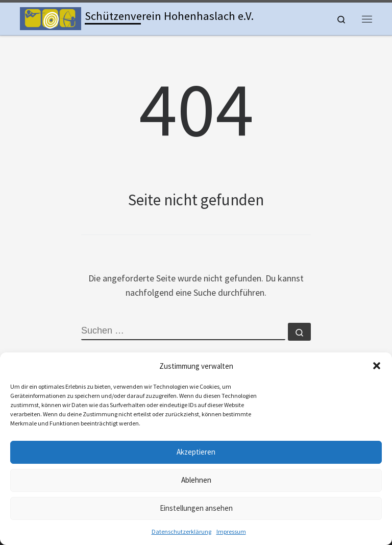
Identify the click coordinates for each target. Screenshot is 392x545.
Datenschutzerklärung (181, 531)
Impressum (231, 531)
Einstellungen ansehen (196, 508)
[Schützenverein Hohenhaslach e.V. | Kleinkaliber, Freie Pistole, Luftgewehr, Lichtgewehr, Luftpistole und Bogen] (51, 17)
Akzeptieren (196, 452)
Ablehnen (196, 480)
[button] (377, 366)
